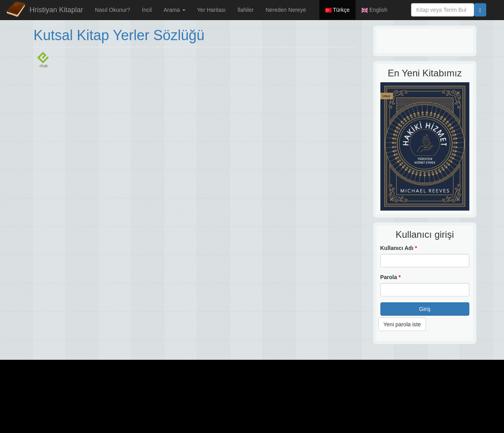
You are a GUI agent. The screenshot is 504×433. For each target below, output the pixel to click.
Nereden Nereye (286, 10)
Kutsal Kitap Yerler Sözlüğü (119, 35)
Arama (174, 10)
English (374, 10)
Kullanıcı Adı (399, 248)
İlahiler (246, 10)
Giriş (425, 309)
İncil (147, 10)
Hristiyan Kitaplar (56, 10)
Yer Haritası (212, 10)
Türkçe (337, 10)
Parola (391, 277)
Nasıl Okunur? (112, 10)
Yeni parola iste (402, 324)
